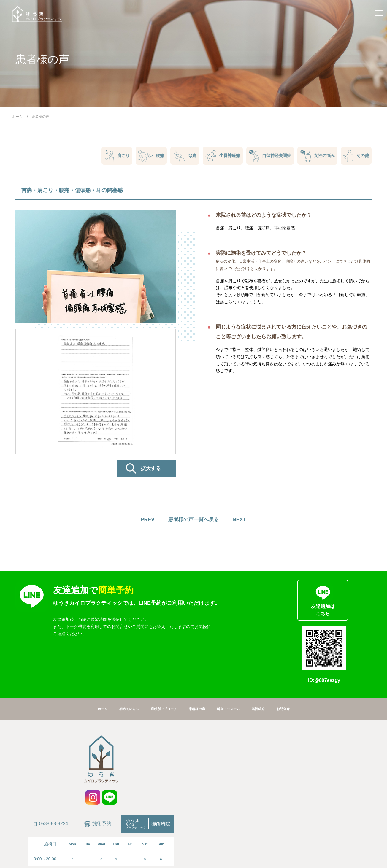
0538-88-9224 (51, 778)
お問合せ (293, 663)
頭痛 (181, 156)
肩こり (112, 156)
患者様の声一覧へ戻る (193, 520)
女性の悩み (316, 156)
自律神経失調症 (268, 156)
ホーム (92, 663)
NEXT (243, 520)
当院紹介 (266, 663)
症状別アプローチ (161, 663)
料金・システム (233, 663)
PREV (144, 520)
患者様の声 (198, 663)
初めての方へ (122, 663)
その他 (356, 156)
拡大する (151, 469)
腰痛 (147, 156)
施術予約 (98, 778)
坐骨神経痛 (220, 156)
